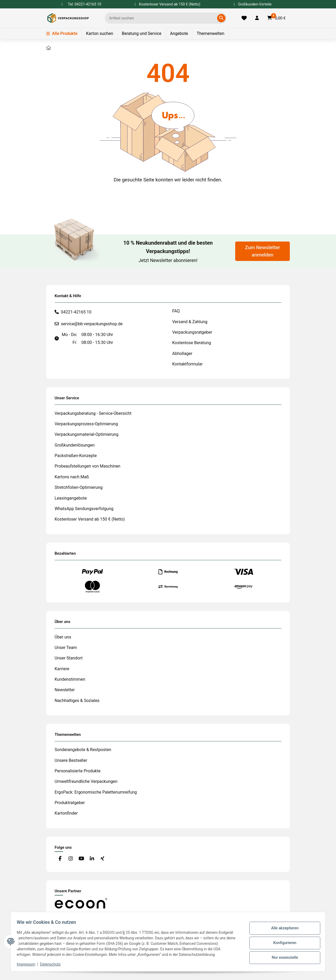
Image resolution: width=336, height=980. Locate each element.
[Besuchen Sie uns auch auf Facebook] (60, 859)
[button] (257, 18)
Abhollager (182, 353)
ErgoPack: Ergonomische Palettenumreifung (96, 792)
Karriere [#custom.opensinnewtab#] (62, 669)
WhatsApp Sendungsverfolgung (84, 509)
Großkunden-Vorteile (253, 4)
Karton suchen (100, 33)
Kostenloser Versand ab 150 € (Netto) (90, 519)
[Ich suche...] (162, 18)
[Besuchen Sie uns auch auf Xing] (103, 859)
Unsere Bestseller (71, 760)
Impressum (28, 964)
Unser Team (66, 648)
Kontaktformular (187, 364)
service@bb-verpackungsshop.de (92, 324)
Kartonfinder (66, 813)
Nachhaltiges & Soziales (77, 701)
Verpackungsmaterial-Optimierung (86, 434)
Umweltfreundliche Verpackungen (86, 781)
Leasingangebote (71, 498)
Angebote (179, 33)
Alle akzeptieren (282, 929)
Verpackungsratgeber (192, 332)
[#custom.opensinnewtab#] (81, 903)
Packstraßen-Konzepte (76, 456)
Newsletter (65, 690)
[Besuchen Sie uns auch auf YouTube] (81, 859)
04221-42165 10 (76, 312)
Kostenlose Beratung (192, 343)
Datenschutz (53, 964)
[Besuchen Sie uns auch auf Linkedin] (92, 859)
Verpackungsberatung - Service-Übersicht (93, 413)
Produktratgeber (70, 803)
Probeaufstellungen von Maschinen (87, 466)
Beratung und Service (142, 33)
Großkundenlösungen (75, 445)
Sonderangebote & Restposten (83, 750)
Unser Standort (69, 658)
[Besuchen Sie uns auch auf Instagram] (70, 859)
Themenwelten (210, 33)
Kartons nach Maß (72, 477)
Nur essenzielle (282, 956)
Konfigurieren (282, 943)
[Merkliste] (244, 18)
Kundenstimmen (70, 679)
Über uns (63, 637)
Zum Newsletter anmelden (262, 251)
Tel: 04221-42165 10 (85, 4)
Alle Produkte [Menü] (62, 33)
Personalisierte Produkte (78, 771)
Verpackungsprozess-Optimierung (86, 424)
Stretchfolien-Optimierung (79, 487)
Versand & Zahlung (190, 322)
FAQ (176, 311)
